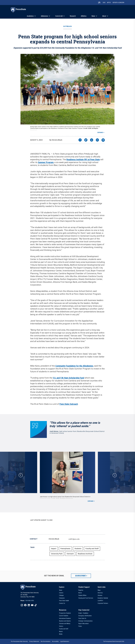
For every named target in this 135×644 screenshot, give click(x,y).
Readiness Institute (85, 554)
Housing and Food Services (86, 598)
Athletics (84, 16)
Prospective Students (65, 613)
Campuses (62, 598)
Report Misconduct (84, 624)
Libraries (100, 595)
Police (80, 626)
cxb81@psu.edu (74, 539)
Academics (30, 16)
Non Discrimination (46, 641)
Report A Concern (118, 3)
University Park (57, 554)
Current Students (64, 616)
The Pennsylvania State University (19, 641)
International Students (65, 618)
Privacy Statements (34, 641)
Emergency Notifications (85, 616)
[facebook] (80, 140)
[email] (97, 140)
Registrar (81, 590)
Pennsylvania (65, 549)
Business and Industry (65, 621)
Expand (100, 133)
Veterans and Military (65, 624)
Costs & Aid (59, 16)
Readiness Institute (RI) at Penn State (83, 160)
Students (78, 549)
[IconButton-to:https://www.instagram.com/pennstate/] (22, 605)
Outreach (67, 26)
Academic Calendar (103, 598)
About (104, 16)
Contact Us (62, 603)
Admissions (44, 16)
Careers (61, 593)
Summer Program (46, 162)
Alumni (61, 631)
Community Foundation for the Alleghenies (74, 366)
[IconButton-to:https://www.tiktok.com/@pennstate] (36, 605)
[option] (67, 477)
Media (61, 634)
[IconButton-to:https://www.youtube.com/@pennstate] (32, 605)
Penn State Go (82, 618)
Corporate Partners (103, 603)
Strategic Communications (85, 621)
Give (104, 3)
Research (73, 16)
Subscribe (80, 576)
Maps (99, 590)
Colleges (61, 595)
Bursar (80, 593)
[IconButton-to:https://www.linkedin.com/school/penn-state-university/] (29, 605)
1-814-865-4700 (29, 601)
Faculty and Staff (92, 549)
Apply (109, 3)
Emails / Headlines (83, 613)
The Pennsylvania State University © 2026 (114, 641)
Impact (54, 549)
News (93, 16)
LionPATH (100, 601)
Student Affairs (82, 595)
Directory (100, 593)
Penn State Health (64, 601)
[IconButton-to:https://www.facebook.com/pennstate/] (25, 605)
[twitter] (86, 140)
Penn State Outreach (69, 404)
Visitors (61, 626)
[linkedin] (92, 140)
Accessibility (55, 641)
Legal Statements (65, 641)
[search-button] (99, 2)
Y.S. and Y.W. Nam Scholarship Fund (68, 378)
